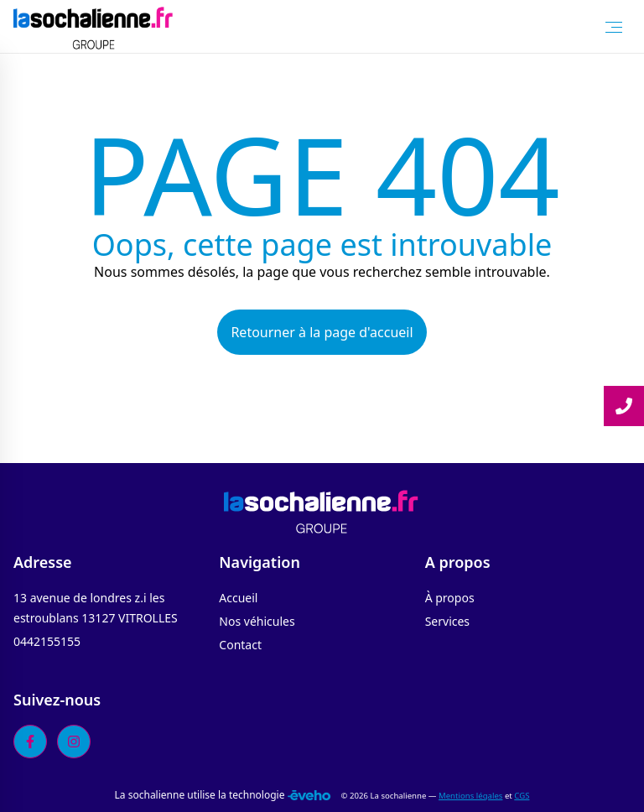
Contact (240, 645)
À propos (450, 598)
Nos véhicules (257, 621)
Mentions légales (470, 796)
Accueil (238, 598)
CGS (522, 796)
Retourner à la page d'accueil (322, 332)
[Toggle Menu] (614, 27)
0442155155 (47, 641)
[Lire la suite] (624, 406)
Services (447, 621)
